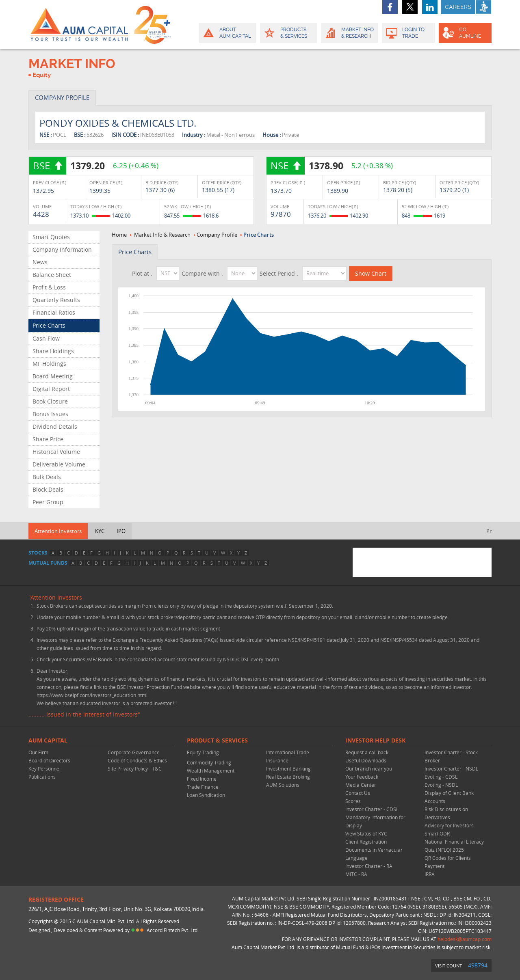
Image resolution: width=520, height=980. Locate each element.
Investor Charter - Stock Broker (451, 756)
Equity (42, 75)
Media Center (361, 785)
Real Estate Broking (288, 777)
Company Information (62, 249)
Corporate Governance (134, 752)
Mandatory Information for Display (375, 821)
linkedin (430, 7)
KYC (100, 531)
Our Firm (38, 752)
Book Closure (50, 401)
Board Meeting (53, 376)
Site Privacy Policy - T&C (135, 768)
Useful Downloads (366, 760)
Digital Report (51, 389)
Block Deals (48, 489)
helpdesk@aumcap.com (465, 939)
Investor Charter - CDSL (372, 809)
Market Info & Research (162, 235)
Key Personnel (44, 768)
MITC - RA (356, 874)
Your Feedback (362, 777)
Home (119, 235)
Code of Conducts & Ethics (137, 760)
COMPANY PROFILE (62, 97)
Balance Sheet (52, 275)
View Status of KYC (366, 833)
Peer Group (48, 502)
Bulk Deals (47, 477)
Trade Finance (203, 787)
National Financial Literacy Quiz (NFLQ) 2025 (454, 846)
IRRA (430, 874)
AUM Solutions (283, 785)
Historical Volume (56, 452)
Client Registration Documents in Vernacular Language (374, 850)
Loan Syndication (206, 795)
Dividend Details (55, 426)
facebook (390, 7)
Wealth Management (211, 771)
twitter (410, 7)
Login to (408, 33)
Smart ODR (437, 833)
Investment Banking (288, 768)
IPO (121, 531)
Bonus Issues (50, 414)
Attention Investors (58, 531)
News (40, 262)
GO (465, 33)
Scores (353, 801)
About (227, 33)
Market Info (349, 33)
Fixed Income (202, 779)
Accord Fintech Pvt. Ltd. (173, 930)
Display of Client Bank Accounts (449, 797)
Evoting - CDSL (441, 777)
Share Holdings (53, 351)
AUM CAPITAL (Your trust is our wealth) (79, 24)
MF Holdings (49, 364)
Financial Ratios (54, 312)
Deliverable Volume (59, 464)
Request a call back (367, 752)
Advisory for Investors (449, 825)
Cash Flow (46, 338)
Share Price (48, 439)
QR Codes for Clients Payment (448, 862)
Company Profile (217, 235)
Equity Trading (203, 752)
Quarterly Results (56, 300)
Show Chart (371, 273)
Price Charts (49, 325)
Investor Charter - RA (369, 866)
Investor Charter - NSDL (451, 768)
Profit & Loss (49, 287)
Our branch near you (369, 768)
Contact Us (358, 793)
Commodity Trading (209, 762)
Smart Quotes (51, 237)
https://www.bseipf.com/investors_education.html (92, 695)
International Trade (288, 752)
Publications (42, 777)
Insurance (277, 760)
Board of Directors (49, 760)
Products (288, 33)
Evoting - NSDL (441, 785)
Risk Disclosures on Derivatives (446, 813)
